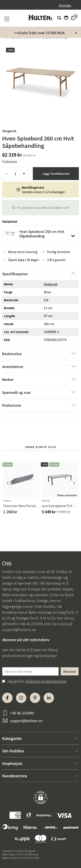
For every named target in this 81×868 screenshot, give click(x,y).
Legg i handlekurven (56, 174)
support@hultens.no (19, 630)
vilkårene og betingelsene (46, 681)
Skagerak (9, 131)
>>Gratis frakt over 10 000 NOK (40, 33)
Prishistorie (10, 161)
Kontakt (65, 5)
